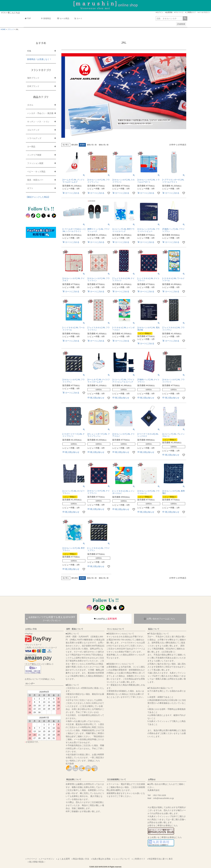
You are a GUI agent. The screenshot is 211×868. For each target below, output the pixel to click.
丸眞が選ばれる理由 (101, 859)
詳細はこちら (94, 761)
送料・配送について (75, 629)
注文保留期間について (117, 779)
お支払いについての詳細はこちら (40, 679)
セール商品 (63, 18)
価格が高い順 (104, 145)
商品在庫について (74, 779)
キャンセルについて (116, 629)
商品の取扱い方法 (81, 859)
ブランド (11, 29)
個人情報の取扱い (37, 862)
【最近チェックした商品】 (38, 197)
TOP (28, 18)
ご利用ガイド (191, 12)
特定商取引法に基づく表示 (161, 859)
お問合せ (152, 779)
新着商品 (46, 18)
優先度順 (75, 145)
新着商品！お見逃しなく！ (39, 59)
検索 (185, 18)
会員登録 (169, 12)
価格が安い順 (92, 145)
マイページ (179, 12)
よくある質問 (64, 859)
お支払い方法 (31, 629)
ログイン (160, 12)
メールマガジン (204, 12)
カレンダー (30, 683)
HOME (3, 29)
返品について (154, 629)
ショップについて (122, 859)
